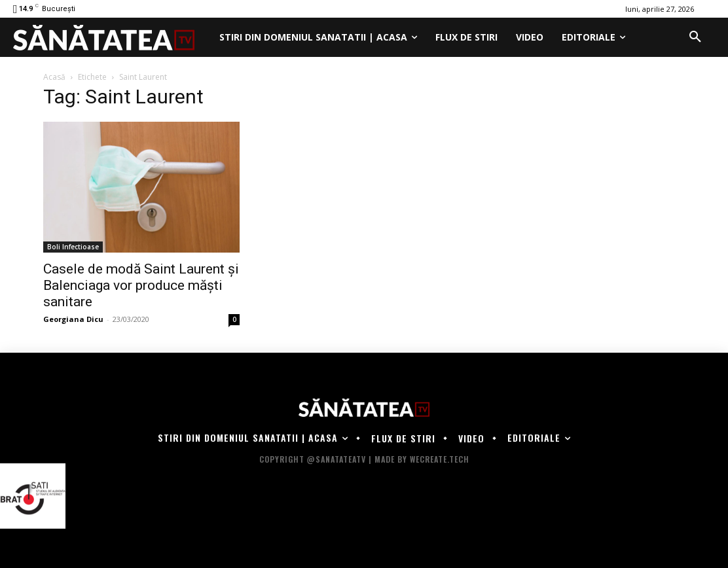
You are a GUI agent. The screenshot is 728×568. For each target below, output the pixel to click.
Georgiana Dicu (73, 319)
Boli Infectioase (73, 247)
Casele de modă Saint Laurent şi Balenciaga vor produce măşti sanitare (141, 285)
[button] (695, 37)
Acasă (54, 77)
